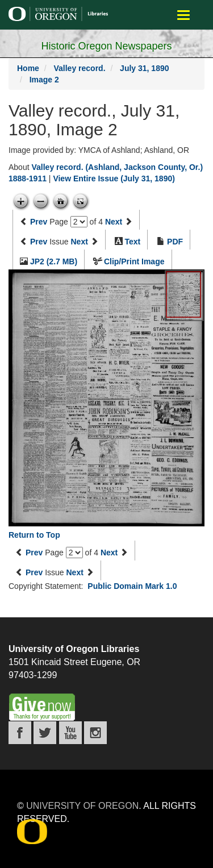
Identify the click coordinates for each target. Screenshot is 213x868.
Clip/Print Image (134, 261)
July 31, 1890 (144, 68)
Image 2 (44, 80)
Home (28, 68)
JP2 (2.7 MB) (54, 261)
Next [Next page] (114, 222)
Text (133, 242)
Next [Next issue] (80, 242)
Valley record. (79, 68)
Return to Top (34, 535)
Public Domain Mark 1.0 (132, 586)
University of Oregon (82, 806)
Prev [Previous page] (39, 222)
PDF (175, 242)
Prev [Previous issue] (39, 242)
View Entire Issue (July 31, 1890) (114, 178)
